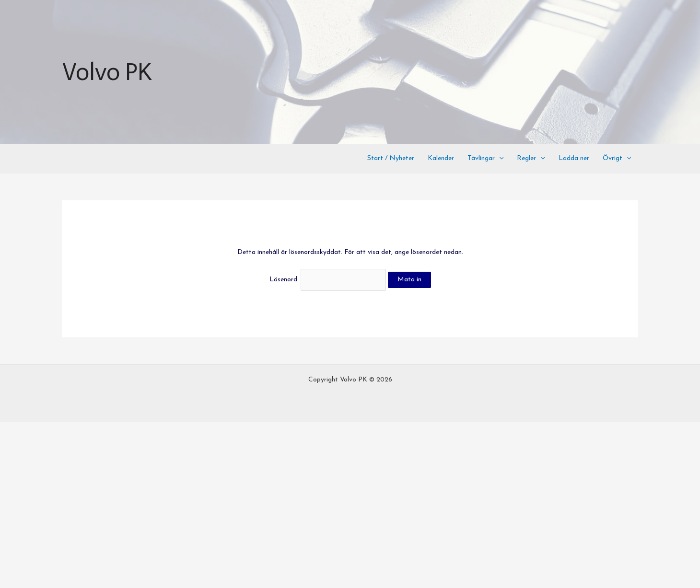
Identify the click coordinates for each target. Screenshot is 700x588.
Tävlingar (485, 159)
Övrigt (617, 159)
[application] (499, 159)
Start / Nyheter (391, 158)
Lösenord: (328, 280)
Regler (531, 159)
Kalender (441, 158)
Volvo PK (107, 72)
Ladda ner (574, 158)
